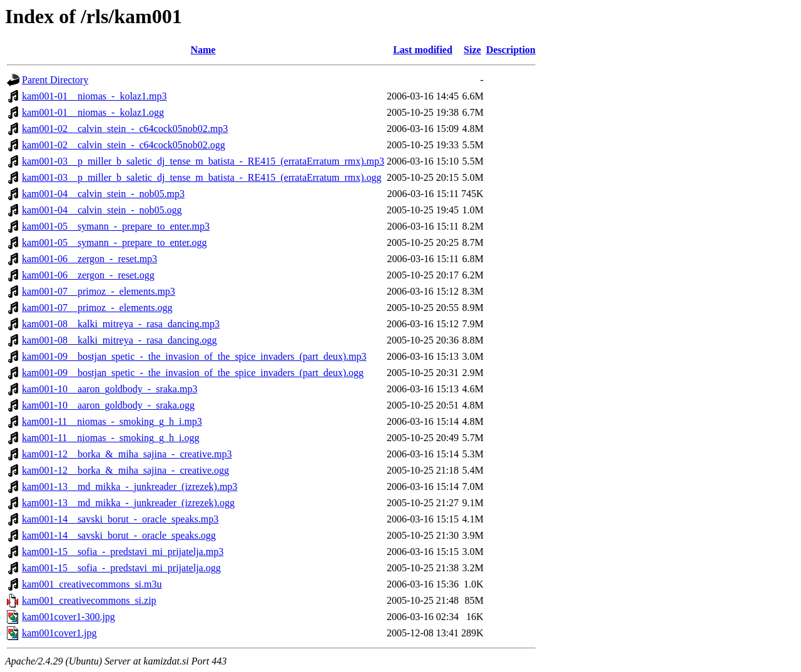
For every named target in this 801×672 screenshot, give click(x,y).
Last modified (423, 50)
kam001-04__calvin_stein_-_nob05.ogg (102, 210)
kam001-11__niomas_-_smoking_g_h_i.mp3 (112, 421)
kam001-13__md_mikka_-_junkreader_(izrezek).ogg (128, 503)
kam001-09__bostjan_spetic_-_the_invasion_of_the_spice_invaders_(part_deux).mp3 (194, 356)
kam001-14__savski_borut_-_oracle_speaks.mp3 (120, 519)
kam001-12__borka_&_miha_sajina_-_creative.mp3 (127, 454)
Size (472, 50)
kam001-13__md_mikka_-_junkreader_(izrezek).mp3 (130, 486)
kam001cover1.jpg (59, 633)
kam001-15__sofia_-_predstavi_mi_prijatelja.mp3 (123, 552)
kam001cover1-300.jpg (69, 617)
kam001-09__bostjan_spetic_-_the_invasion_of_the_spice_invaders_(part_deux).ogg (193, 373)
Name (203, 50)
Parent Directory (55, 80)
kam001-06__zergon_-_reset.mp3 (89, 259)
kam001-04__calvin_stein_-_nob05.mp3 (103, 194)
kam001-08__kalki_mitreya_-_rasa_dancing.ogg (119, 340)
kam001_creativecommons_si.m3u (92, 584)
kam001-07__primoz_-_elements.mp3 (99, 291)
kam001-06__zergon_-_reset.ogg (88, 275)
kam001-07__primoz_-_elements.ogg (97, 308)
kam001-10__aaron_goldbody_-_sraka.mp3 (110, 389)
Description (511, 50)
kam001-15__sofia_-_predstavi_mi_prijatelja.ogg (121, 568)
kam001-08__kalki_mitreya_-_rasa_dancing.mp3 (121, 324)
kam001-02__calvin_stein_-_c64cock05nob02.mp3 (125, 129)
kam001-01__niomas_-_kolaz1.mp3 (94, 96)
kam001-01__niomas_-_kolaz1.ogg (93, 112)
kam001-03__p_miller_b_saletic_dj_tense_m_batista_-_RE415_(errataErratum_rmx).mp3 (203, 161)
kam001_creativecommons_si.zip (89, 600)
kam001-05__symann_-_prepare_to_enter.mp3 (116, 226)
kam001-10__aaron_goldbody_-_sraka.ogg (108, 405)
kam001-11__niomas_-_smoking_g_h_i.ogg (110, 438)
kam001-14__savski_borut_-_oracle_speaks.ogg (119, 535)
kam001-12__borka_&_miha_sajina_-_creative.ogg (125, 470)
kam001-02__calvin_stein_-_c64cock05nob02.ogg (124, 145)
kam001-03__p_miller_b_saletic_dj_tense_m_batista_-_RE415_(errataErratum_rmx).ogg (202, 177)
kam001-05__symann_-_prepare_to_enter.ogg (114, 242)
